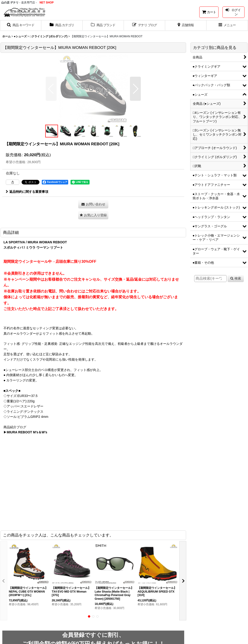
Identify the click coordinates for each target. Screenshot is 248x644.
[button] (21, 25)
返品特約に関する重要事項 (27, 192)
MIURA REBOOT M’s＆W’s (27, 432)
